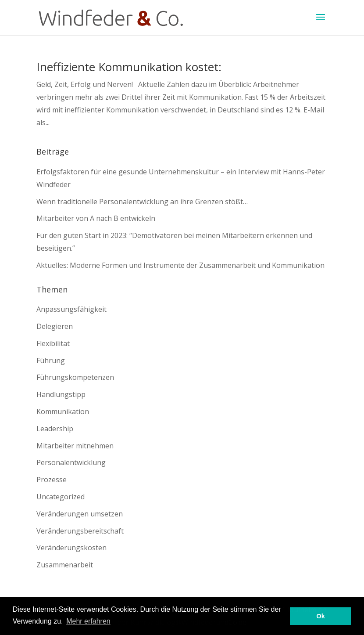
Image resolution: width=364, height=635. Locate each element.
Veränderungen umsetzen (80, 514)
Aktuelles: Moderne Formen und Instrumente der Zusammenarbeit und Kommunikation (180, 265)
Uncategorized (61, 497)
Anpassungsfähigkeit (71, 309)
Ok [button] (321, 616)
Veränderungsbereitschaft (80, 531)
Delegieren (55, 326)
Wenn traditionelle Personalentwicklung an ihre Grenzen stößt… (142, 202)
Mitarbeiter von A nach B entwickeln (96, 218)
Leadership (55, 429)
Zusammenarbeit (65, 565)
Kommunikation (63, 411)
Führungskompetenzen (75, 377)
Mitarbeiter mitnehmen (75, 446)
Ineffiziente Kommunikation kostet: (129, 67)
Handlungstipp (61, 394)
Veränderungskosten (71, 548)
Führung (51, 361)
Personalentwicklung (71, 462)
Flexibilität (53, 343)
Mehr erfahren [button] (88, 621)
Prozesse (52, 480)
